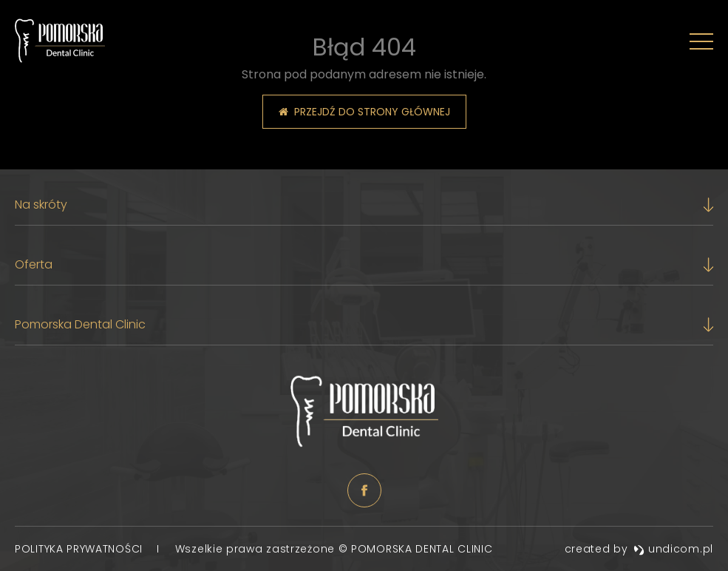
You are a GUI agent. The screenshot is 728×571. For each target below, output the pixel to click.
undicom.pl (673, 549)
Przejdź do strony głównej (364, 112)
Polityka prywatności (81, 549)
